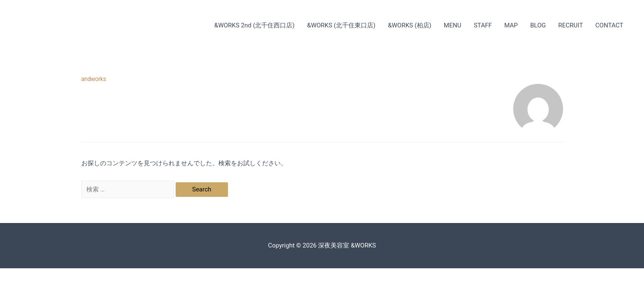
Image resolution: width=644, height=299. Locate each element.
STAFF (483, 25)
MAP (511, 25)
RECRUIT (571, 25)
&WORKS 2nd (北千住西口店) (255, 25)
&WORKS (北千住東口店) (342, 25)
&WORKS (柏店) (410, 25)
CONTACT (609, 25)
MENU (453, 25)
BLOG (538, 25)
